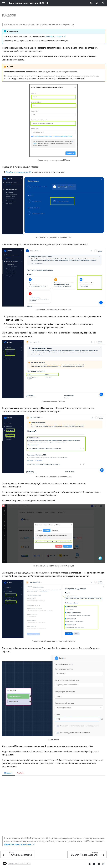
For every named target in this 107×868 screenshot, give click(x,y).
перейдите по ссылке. (54, 36)
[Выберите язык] (97, 3)
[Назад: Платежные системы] (18, 854)
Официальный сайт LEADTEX (16, 864)
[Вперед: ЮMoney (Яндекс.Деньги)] (87, 854)
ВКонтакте (8, 773)
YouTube (20, 773)
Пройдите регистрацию (17, 172)
